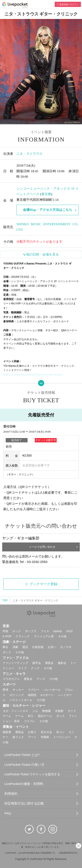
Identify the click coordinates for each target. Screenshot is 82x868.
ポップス (31, 631)
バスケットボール (21, 700)
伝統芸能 (38, 647)
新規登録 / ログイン (69, 4)
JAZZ (69, 631)
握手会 (37, 663)
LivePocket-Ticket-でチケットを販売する (32, 774)
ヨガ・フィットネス (15, 711)
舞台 (5, 647)
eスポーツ (47, 695)
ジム (35, 711)
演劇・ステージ (14, 642)
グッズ (35, 668)
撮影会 (62, 663)
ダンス (7, 652)
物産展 (7, 732)
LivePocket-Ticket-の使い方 (24, 765)
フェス (45, 631)
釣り (31, 716)
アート (32, 737)
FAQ (8, 813)
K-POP (7, 636)
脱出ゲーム (45, 716)
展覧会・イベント (16, 727)
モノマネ (66, 647)
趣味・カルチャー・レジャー (24, 705)
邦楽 (5, 631)
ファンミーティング (15, 663)
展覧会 (49, 663)
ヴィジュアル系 (44, 636)
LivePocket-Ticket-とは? (22, 755)
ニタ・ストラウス (30, 154)
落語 (25, 647)
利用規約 (11, 794)
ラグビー (34, 690)
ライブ (22, 668)
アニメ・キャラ (14, 674)
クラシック (23, 636)
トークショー (62, 737)
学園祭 (45, 737)
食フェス (18, 737)
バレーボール (52, 690)
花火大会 (46, 732)
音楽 (6, 626)
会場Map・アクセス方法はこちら (48, 210)
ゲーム (20, 716)
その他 (62, 636)
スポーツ (9, 684)
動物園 (46, 711)
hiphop (58, 631)
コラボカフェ (11, 679)
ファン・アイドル (16, 658)
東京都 (46, 194)
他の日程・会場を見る (42, 254)
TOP (5, 600)
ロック (17, 631)
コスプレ (30, 721)
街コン (60, 732)
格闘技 (32, 695)
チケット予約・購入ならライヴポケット (15, 5)
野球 (5, 690)
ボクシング (17, 695)
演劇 (15, 647)
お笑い (52, 647)
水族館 (59, 711)
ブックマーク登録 (43, 584)
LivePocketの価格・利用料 (24, 784)
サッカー (18, 690)
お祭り (32, 732)
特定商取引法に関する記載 (24, 803)
